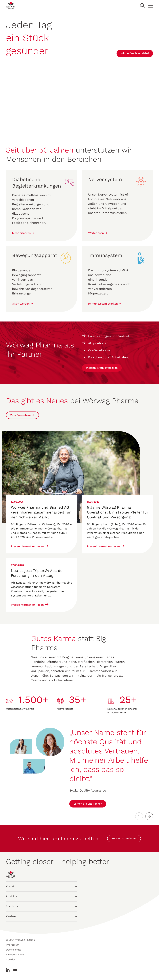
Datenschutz (14, 951)
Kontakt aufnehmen (124, 840)
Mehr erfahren (23, 233)
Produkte (42, 898)
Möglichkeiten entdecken (104, 369)
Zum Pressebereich (24, 417)
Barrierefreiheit (15, 956)
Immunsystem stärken (105, 304)
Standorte (42, 908)
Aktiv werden (23, 304)
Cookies (11, 961)
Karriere (42, 918)
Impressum (13, 946)
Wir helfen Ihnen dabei (133, 53)
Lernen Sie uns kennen (90, 805)
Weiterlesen (98, 233)
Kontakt (42, 888)
